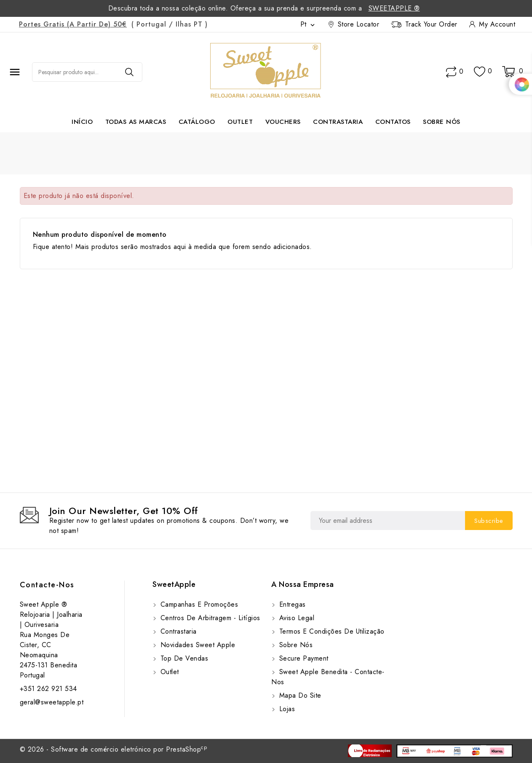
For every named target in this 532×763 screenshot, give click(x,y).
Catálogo (197, 122)
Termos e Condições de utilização (331, 631)
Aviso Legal (295, 618)
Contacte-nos (47, 585)
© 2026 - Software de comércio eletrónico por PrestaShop (114, 749)
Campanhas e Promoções (198, 604)
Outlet (240, 122)
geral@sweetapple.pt (52, 702)
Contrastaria (338, 122)
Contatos (393, 122)
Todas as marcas (136, 122)
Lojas (286, 709)
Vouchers (283, 122)
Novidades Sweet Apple (196, 645)
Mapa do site (299, 695)
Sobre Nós (442, 122)
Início (82, 122)
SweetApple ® (394, 8)
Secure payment (303, 658)
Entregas (291, 604)
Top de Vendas (183, 658)
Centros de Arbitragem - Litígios (209, 618)
